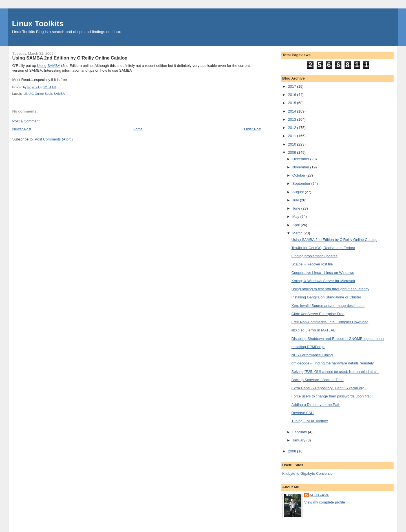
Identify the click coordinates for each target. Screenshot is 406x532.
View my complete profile (325, 502)
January (299, 440)
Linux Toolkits (38, 24)
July (296, 200)
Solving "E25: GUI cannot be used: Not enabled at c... (335, 372)
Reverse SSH (303, 413)
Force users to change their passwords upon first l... (334, 396)
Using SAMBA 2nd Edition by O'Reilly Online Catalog (335, 240)
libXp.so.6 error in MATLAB (314, 330)
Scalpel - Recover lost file (312, 264)
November (301, 167)
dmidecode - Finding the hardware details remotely (333, 363)
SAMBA (59, 94)
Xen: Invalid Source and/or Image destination (328, 306)
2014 (293, 111)
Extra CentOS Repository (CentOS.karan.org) (329, 388)
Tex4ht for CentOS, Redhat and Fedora (323, 248)
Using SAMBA (48, 66)
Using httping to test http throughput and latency (330, 289)
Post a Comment (26, 121)
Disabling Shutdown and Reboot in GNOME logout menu (338, 339)
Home (138, 129)
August (299, 192)
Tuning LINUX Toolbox (310, 421)
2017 (293, 86)
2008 (293, 451)
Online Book (43, 94)
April (297, 225)
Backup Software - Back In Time (318, 380)
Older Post (253, 129)
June (297, 208)
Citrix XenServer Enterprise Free (318, 314)
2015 (293, 103)
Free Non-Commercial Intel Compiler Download (330, 322)
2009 (293, 152)
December (301, 159)
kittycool (319, 495)
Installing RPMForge (308, 347)
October (299, 175)
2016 (293, 95)
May (296, 216)
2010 (293, 144)
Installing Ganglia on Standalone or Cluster (326, 297)
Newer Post (22, 129)
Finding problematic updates (315, 256)
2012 (293, 128)
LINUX (28, 94)
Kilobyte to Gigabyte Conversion (308, 473)
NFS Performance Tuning (312, 355)
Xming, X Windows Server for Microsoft (323, 281)
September (302, 183)
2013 (293, 119)
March (298, 233)
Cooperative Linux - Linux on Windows (323, 273)
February (300, 432)
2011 (293, 136)
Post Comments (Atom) (54, 139)
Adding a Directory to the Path (316, 405)
